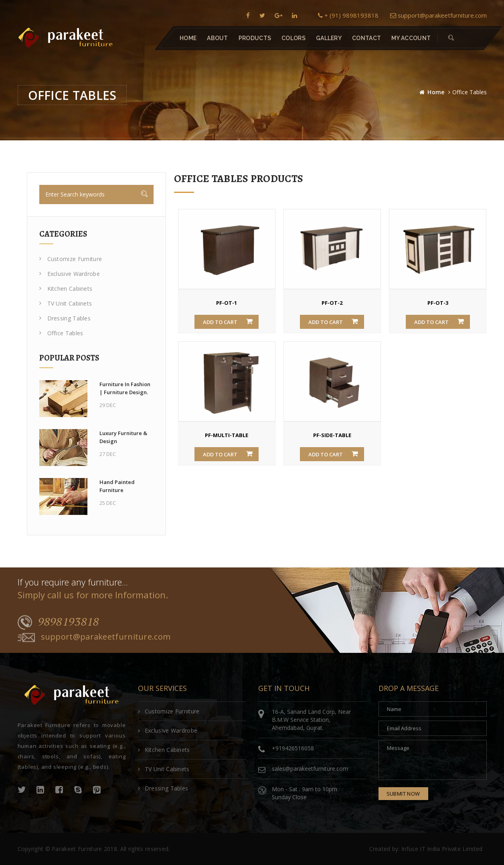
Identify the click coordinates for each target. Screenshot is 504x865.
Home (188, 38)
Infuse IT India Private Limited (442, 849)
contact (366, 38)
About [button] (218, 38)
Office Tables (61, 333)
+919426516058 (293, 748)
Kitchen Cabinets (66, 289)
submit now (403, 794)
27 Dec (108, 454)
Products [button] (254, 38)
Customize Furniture (71, 259)
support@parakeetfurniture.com (438, 15)
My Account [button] (411, 38)
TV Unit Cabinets (66, 303)
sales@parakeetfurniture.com (310, 769)
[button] (451, 38)
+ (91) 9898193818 (348, 15)
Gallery (328, 38)
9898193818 (59, 622)
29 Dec (108, 405)
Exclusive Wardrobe (70, 274)
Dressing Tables (65, 318)
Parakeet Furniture (77, 849)
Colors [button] (293, 38)
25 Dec (108, 503)
